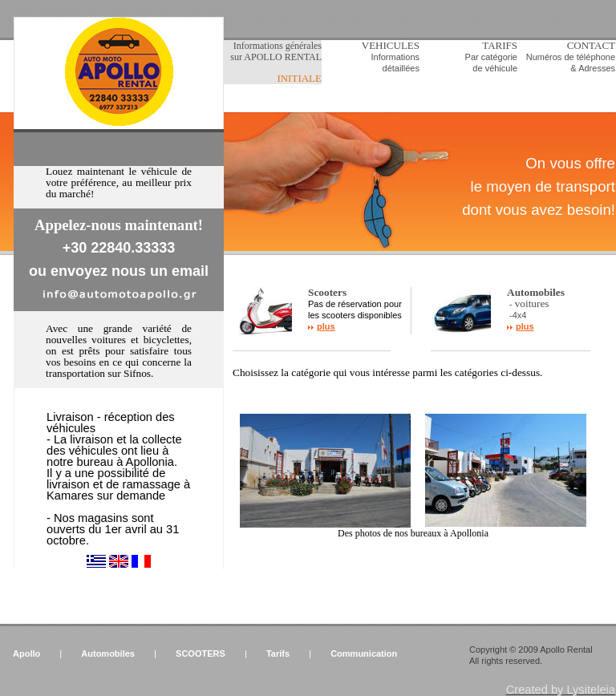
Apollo (26, 654)
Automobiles (108, 654)
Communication (364, 654)
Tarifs (278, 654)
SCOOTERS (201, 654)
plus (326, 326)
